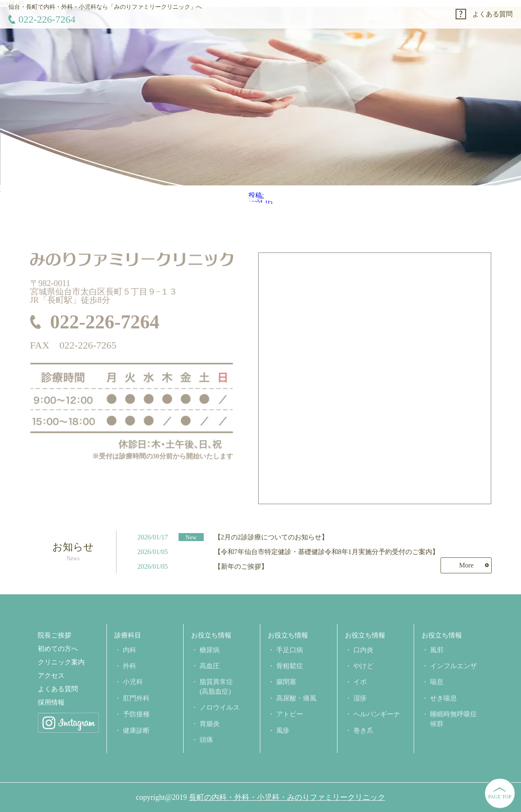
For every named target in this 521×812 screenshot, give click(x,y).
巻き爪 (363, 730)
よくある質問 (492, 14)
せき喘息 (443, 698)
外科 (130, 666)
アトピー (290, 714)
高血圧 (210, 666)
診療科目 (128, 635)
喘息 (437, 682)
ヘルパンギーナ (377, 714)
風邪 (437, 650)
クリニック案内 (61, 662)
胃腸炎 (210, 724)
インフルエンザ (454, 666)
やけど (363, 666)
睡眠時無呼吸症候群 (454, 719)
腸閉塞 (286, 682)
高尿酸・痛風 (296, 698)
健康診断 (136, 730)
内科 (130, 650)
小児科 (133, 682)
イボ (360, 682)
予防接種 (136, 714)
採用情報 (51, 703)
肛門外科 (136, 698)
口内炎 (363, 650)
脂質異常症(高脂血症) (216, 686)
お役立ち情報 (211, 635)
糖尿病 (210, 650)
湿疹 (360, 698)
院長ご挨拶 (54, 635)
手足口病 (290, 650)
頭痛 (206, 740)
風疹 (283, 730)
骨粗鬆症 (290, 666)
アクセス (51, 676)
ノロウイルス (220, 707)
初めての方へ (58, 649)
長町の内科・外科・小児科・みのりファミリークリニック (287, 797)
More (466, 565)
